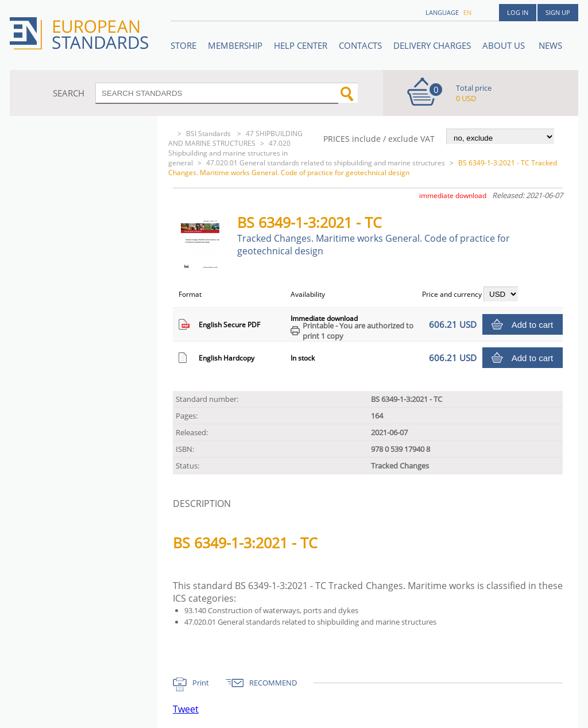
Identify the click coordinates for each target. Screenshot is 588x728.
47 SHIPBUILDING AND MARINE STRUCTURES (235, 138)
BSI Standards (209, 133)
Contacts (360, 45)
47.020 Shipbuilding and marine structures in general (229, 153)
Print (201, 683)
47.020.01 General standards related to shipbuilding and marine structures (326, 163)
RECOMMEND (273, 683)
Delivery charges (432, 45)
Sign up (558, 12)
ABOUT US (505, 45)
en (467, 12)
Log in (518, 12)
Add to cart (533, 325)
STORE (183, 45)
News (550, 45)
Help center (301, 45)
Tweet (186, 709)
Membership (235, 45)
